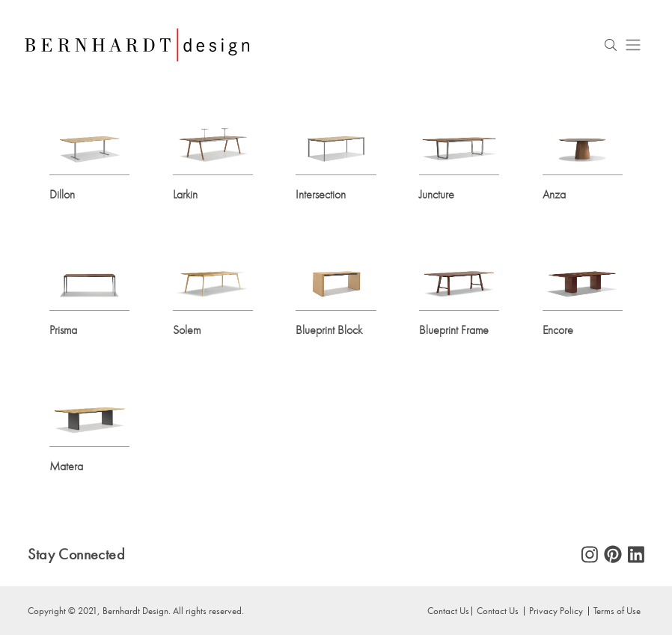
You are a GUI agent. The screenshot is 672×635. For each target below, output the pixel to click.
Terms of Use (617, 610)
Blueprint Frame (454, 330)
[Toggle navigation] (633, 45)
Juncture (437, 194)
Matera (66, 466)
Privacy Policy (556, 610)
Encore (558, 330)
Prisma (63, 330)
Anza (554, 194)
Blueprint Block (329, 330)
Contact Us (448, 610)
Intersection (321, 194)
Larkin (185, 194)
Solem (187, 330)
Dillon (62, 194)
